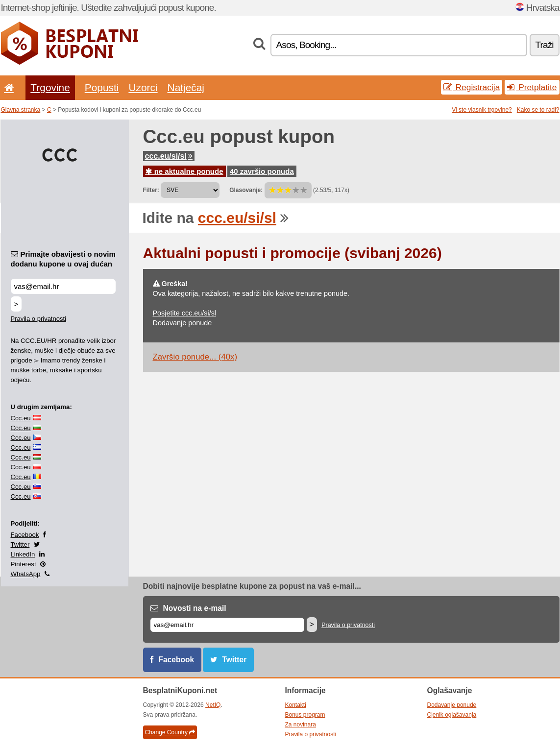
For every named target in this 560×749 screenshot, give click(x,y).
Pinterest (24, 564)
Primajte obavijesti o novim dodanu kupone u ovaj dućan (63, 259)
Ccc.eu (21, 418)
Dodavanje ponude (183, 323)
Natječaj (186, 87)
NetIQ (213, 705)
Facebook (25, 535)
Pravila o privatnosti (38, 319)
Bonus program (305, 715)
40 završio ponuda (262, 171)
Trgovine (50, 87)
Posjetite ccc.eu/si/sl (185, 313)
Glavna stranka (21, 110)
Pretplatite (532, 87)
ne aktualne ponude (184, 171)
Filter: (151, 190)
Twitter (20, 544)
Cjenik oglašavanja (452, 715)
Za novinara (301, 725)
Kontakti (296, 705)
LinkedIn (23, 554)
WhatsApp (26, 574)
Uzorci (143, 87)
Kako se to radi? (538, 110)
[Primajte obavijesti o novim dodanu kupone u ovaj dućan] (63, 286)
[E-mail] (227, 625)
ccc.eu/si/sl (169, 156)
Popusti (102, 87)
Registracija (472, 87)
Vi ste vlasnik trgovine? (482, 110)
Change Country (170, 732)
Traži (545, 45)
